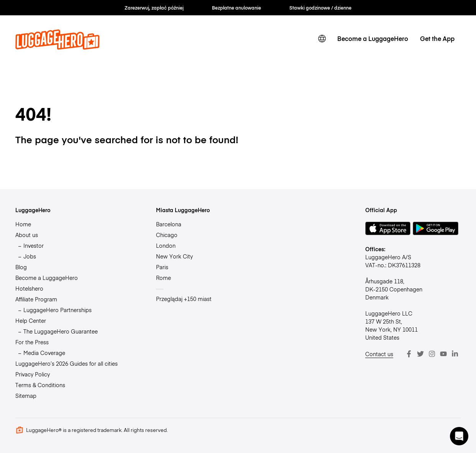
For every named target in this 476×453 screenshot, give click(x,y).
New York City (174, 256)
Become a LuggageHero (373, 38)
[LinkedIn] (455, 354)
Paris (162, 267)
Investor (34, 245)
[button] (459, 436)
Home (23, 224)
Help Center (31, 321)
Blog (21, 267)
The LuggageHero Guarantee (61, 331)
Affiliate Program (36, 299)
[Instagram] (432, 354)
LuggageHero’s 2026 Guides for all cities (66, 363)
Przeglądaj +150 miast (184, 299)
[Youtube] (443, 354)
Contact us (379, 354)
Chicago (167, 235)
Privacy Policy (33, 374)
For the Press (32, 342)
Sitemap (26, 396)
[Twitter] (420, 354)
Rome (163, 278)
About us (27, 235)
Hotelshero (29, 288)
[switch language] (322, 39)
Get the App (437, 38)
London (166, 245)
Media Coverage (44, 353)
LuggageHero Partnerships (57, 310)
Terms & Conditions (40, 385)
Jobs (30, 256)
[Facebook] (409, 354)
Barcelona (169, 224)
